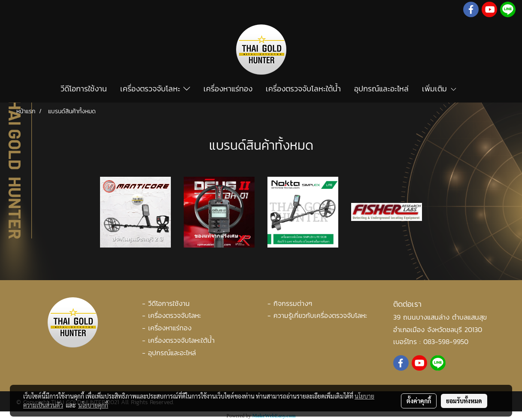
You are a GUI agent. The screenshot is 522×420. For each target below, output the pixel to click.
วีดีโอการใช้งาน (84, 89)
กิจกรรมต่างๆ (293, 303)
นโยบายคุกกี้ (93, 405)
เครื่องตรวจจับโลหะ (155, 89)
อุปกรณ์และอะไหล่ (381, 89)
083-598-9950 (446, 341)
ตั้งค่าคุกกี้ (419, 401)
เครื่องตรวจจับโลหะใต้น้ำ (303, 89)
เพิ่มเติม (440, 89)
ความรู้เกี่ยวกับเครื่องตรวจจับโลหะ (320, 315)
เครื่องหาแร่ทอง (228, 89)
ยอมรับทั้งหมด (464, 401)
